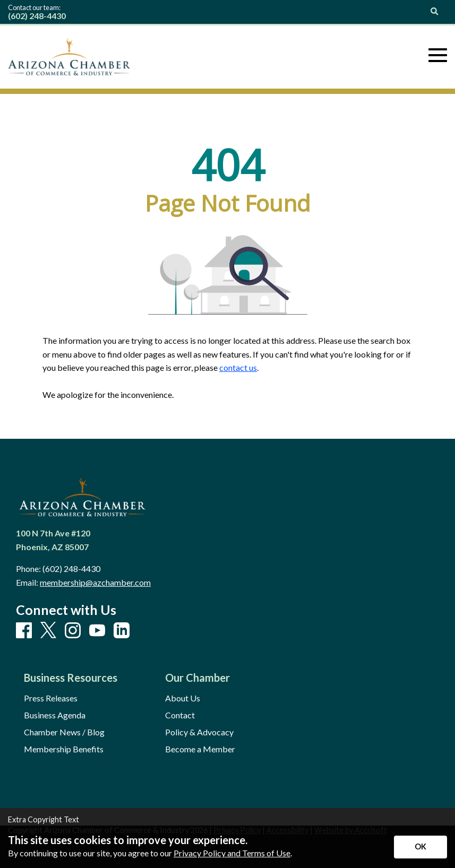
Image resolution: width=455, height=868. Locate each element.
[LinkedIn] (122, 631)
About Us (183, 698)
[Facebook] (24, 631)
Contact (180, 715)
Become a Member (200, 749)
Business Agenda (55, 715)
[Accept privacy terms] (420, 847)
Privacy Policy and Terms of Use (232, 853)
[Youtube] (97, 631)
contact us (238, 367)
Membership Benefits (64, 749)
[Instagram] (73, 631)
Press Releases (51, 698)
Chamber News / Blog (64, 732)
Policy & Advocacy (199, 732)
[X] (48, 631)
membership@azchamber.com (95, 582)
